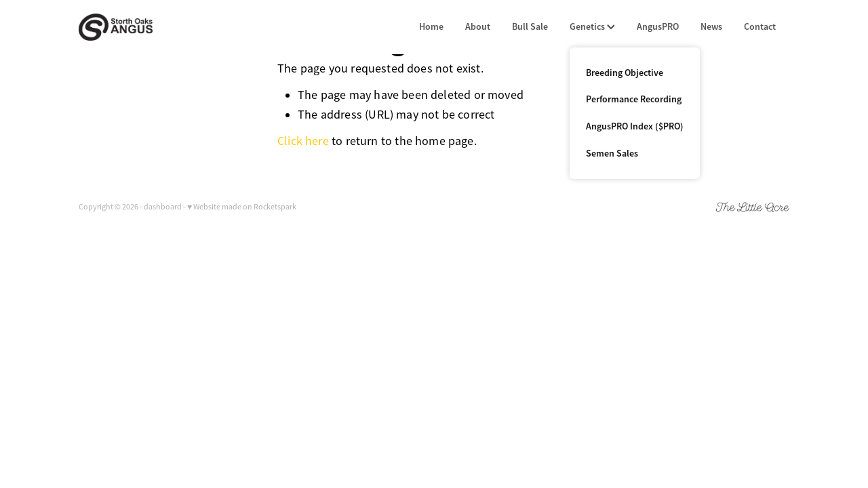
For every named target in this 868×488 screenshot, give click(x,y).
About (478, 26)
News (711, 26)
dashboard (163, 207)
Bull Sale (530, 26)
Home (431, 26)
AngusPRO (658, 26)
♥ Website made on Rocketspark (242, 207)
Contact (760, 26)
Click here (303, 141)
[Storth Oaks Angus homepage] (150, 27)
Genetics (592, 26)
